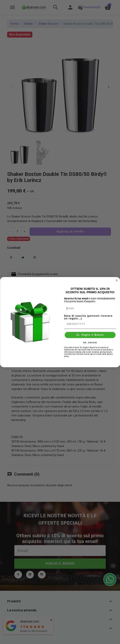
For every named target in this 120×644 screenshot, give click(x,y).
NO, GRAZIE (90, 343)
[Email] (90, 308)
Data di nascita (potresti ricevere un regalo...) (88, 317)
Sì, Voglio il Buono (90, 335)
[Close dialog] (117, 280)
